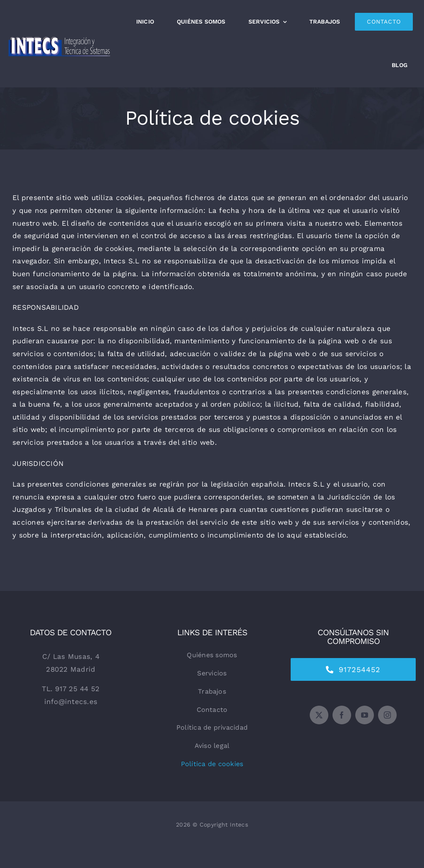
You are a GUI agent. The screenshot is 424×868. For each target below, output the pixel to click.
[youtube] (365, 715)
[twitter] (319, 715)
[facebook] (342, 715)
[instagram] (387, 715)
